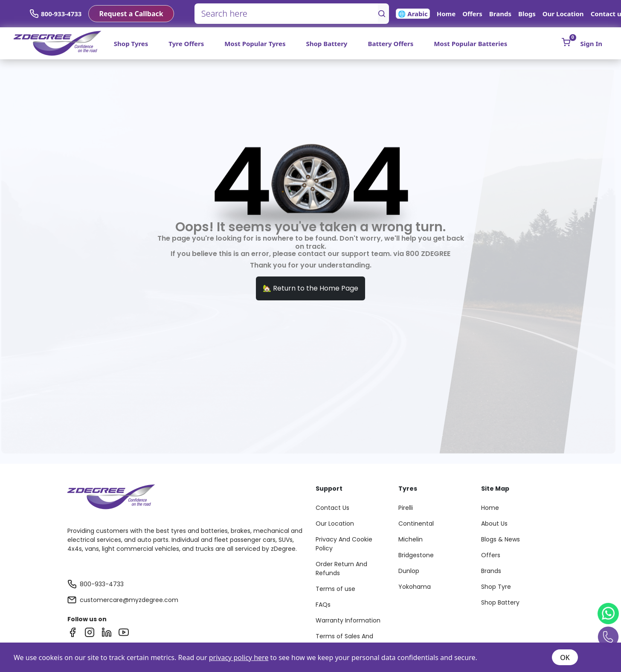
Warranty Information (348, 620)
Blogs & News (501, 539)
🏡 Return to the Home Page (310, 288)
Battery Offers (390, 44)
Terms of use (335, 589)
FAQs (323, 605)
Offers (472, 14)
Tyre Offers (186, 44)
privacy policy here (239, 657)
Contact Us (332, 508)
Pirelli (406, 508)
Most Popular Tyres (255, 44)
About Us (494, 524)
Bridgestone (416, 555)
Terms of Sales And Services (344, 641)
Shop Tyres (131, 44)
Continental (416, 524)
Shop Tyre (496, 587)
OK (565, 657)
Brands (500, 14)
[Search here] (286, 14)
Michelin (411, 539)
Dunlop (409, 571)
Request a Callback (131, 14)
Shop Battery (326, 44)
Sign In (591, 44)
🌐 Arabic (413, 14)
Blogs (527, 14)
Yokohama (415, 587)
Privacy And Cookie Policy (344, 544)
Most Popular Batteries (470, 44)
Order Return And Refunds (341, 569)
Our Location (563, 14)
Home (446, 14)
